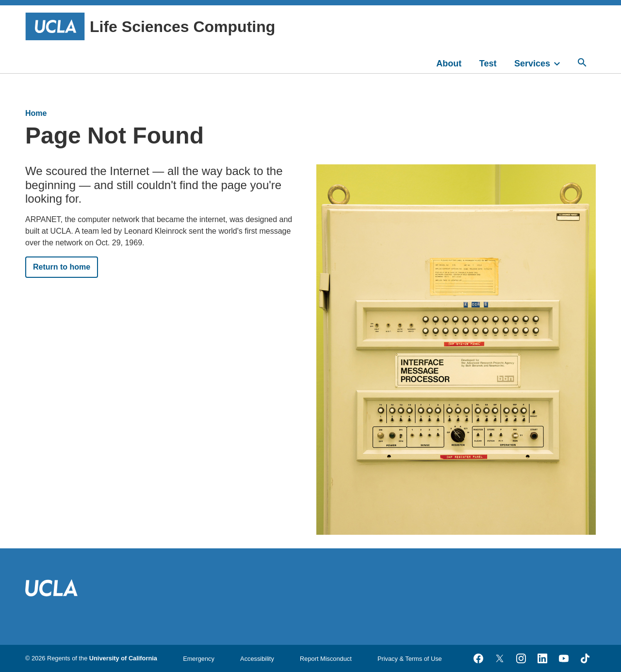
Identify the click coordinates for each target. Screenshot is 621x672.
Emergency (199, 659)
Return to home (62, 267)
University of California (123, 658)
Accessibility (257, 659)
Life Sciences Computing (150, 26)
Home (36, 113)
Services (532, 64)
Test (488, 64)
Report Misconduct (326, 659)
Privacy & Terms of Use (410, 659)
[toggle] (561, 63)
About (449, 64)
